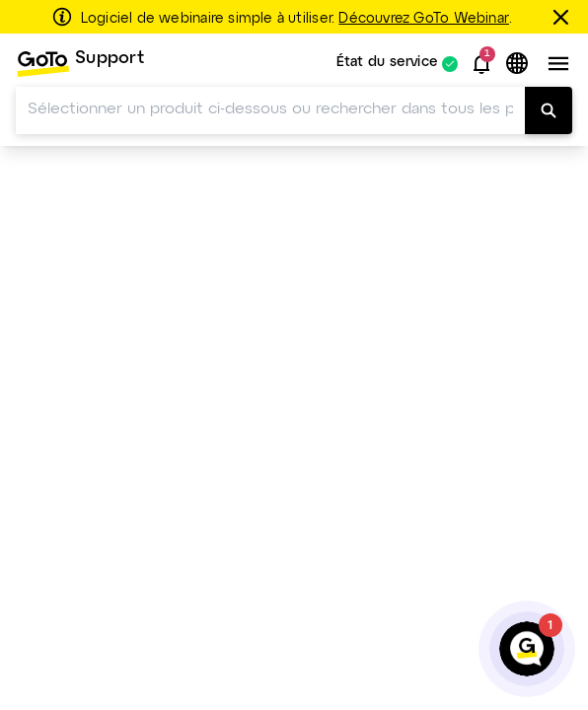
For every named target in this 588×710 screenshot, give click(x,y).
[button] (481, 64)
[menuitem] (80, 64)
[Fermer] (564, 17)
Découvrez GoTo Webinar (424, 19)
